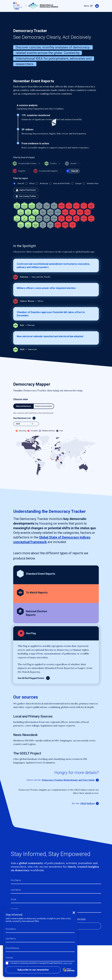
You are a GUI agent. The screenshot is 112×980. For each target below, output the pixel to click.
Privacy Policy (64, 971)
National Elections (24, 406)
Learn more (80, 919)
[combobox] (26, 424)
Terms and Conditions (23, 971)
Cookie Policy (45, 971)
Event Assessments (44, 406)
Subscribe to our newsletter (56, 926)
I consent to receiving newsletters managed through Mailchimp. (50, 919)
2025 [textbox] (18, 424)
